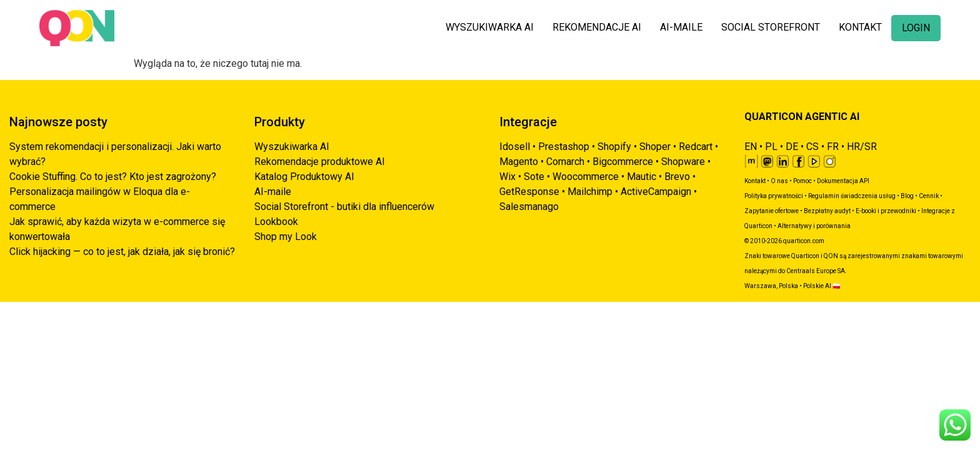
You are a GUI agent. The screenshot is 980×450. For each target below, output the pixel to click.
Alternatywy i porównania (814, 226)
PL (771, 147)
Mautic (642, 177)
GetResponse (529, 192)
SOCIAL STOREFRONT (771, 27)
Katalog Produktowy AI (304, 177)
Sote (534, 177)
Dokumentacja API (843, 181)
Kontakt (755, 181)
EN (751, 147)
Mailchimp (590, 192)
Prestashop (564, 147)
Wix (507, 177)
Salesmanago (529, 207)
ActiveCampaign (656, 192)
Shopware (683, 162)
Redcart (696, 147)
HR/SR (862, 147)
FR (833, 147)
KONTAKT (860, 27)
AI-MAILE (681, 27)
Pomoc (802, 181)
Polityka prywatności (774, 196)
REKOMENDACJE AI (597, 27)
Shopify (614, 147)
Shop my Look (286, 237)
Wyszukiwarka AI (292, 147)
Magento (519, 162)
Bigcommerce (623, 162)
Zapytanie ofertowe (772, 211)
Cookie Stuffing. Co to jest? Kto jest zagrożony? (113, 177)
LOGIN (916, 28)
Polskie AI (817, 286)
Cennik (929, 196)
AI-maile (273, 192)
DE (792, 147)
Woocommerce (586, 177)
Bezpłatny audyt (827, 211)
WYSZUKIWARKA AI (490, 27)
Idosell (515, 147)
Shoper (655, 147)
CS (812, 147)
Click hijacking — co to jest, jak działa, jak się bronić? (122, 252)
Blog (907, 196)
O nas (779, 181)
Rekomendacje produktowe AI (320, 162)
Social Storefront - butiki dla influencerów (344, 207)
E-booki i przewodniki (886, 211)
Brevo (677, 177)
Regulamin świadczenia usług (852, 196)
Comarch (565, 162)
